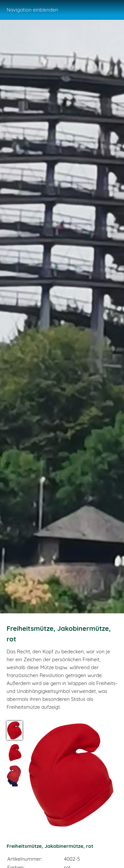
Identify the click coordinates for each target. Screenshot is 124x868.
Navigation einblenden (32, 10)
